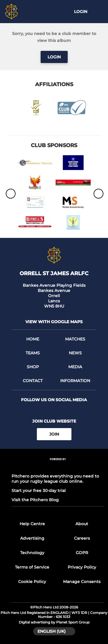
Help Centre (32, 524)
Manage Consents (82, 582)
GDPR (82, 553)
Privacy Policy (82, 567)
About (82, 524)
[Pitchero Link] (58, 467)
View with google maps (54, 322)
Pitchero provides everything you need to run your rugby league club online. (55, 479)
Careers (82, 538)
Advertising (32, 538)
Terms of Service (32, 567)
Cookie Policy (32, 582)
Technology (32, 553)
